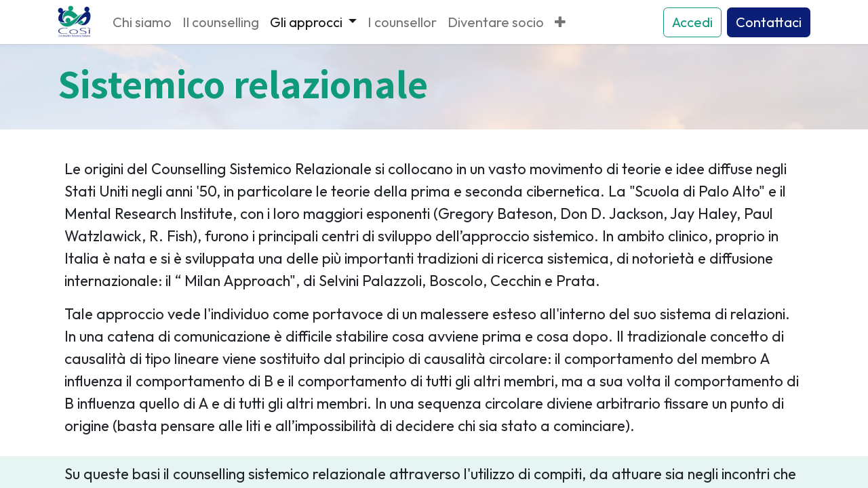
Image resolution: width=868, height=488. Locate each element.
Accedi (692, 22)
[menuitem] (142, 22)
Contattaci (769, 22)
